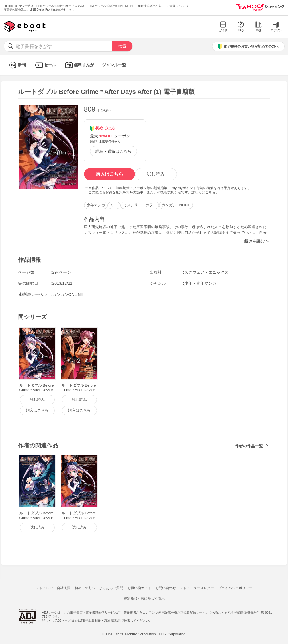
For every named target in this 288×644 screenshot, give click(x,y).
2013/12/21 (62, 283)
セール (45, 65)
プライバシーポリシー (235, 588)
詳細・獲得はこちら (113, 151)
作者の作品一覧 (249, 446)
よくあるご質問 (111, 588)
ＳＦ (114, 205)
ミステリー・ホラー (140, 205)
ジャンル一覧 (114, 65)
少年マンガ (96, 205)
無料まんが (79, 65)
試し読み (156, 174)
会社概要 (64, 588)
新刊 (17, 65)
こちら (210, 192)
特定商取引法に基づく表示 (144, 598)
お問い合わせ (166, 588)
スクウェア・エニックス (206, 272)
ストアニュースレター (197, 588)
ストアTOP (44, 588)
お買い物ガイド (139, 588)
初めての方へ (85, 588)
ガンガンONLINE (176, 205)
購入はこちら (109, 174)
